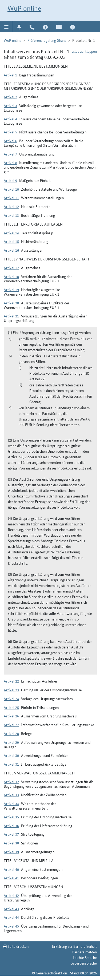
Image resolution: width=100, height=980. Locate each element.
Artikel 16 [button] (11, 250)
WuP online (24, 8)
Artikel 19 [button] (11, 289)
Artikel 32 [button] (11, 782)
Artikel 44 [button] (11, 917)
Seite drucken (16, 946)
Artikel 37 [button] (11, 834)
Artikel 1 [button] (10, 75)
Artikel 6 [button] (10, 141)
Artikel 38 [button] (11, 843)
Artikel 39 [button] (11, 852)
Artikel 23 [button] (11, 690)
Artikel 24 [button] (11, 699)
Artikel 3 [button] (10, 105)
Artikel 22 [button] (11, 681)
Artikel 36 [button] (11, 826)
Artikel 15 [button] (11, 241)
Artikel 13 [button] (11, 215)
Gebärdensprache (84, 963)
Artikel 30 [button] (11, 755)
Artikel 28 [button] (11, 733)
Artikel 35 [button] (11, 817)
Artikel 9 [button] (10, 180)
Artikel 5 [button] (10, 132)
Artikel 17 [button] (11, 268)
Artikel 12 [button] (11, 206)
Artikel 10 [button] (11, 189)
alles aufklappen (84, 51)
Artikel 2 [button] (10, 97)
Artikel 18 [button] (11, 276)
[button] (7, 27)
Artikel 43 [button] (11, 909)
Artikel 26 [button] (11, 716)
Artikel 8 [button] (10, 162)
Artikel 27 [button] (11, 725)
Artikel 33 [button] (11, 795)
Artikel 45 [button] (11, 926)
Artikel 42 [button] (11, 895)
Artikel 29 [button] (11, 742)
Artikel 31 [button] (11, 764)
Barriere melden (85, 952)
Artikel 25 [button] (11, 707)
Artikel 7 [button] (10, 154)
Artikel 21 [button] (11, 316)
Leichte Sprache (85, 957)
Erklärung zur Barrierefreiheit (74, 946)
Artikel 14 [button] (11, 233)
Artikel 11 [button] (11, 198)
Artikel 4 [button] (10, 119)
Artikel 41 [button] (11, 878)
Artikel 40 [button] (11, 869)
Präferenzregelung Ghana (47, 40)
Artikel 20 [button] (11, 303)
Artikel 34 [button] (11, 803)
